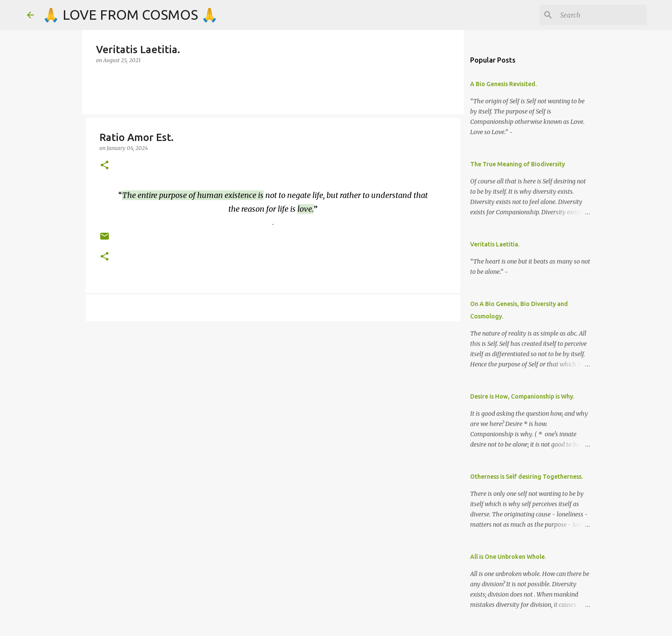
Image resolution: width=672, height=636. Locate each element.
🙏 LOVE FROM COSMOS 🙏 (130, 15)
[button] (105, 166)
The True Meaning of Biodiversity (517, 164)
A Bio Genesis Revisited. (503, 84)
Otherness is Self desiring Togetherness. (526, 477)
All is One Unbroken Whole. (508, 557)
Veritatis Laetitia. (495, 244)
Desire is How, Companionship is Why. (522, 396)
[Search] (602, 15)
